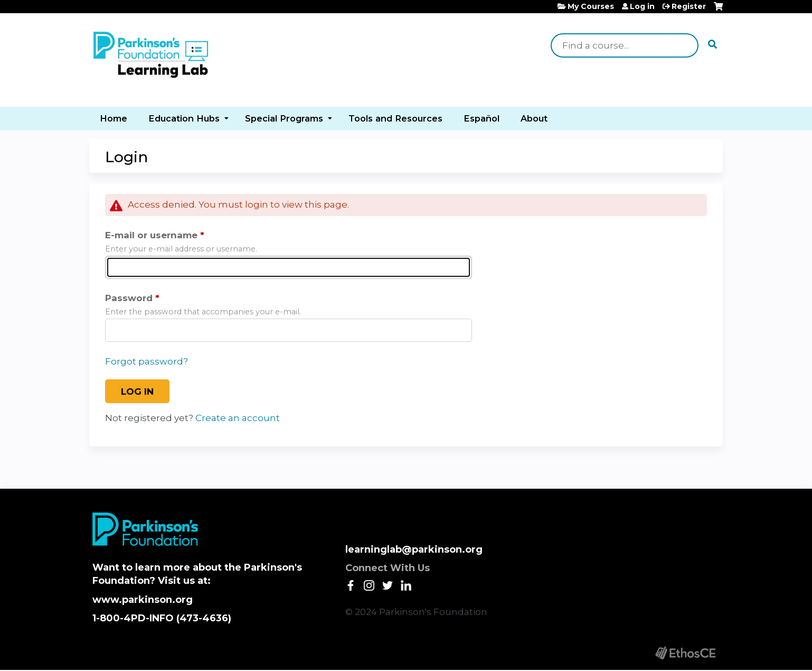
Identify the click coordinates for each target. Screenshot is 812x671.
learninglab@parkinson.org (414, 549)
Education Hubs (184, 118)
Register (689, 6)
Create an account (238, 418)
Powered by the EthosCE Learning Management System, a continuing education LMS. (685, 653)
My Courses (591, 6)
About (534, 118)
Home (114, 118)
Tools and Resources (395, 118)
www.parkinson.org (143, 600)
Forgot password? (147, 361)
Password (129, 298)
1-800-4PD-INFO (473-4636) (162, 618)
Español (481, 118)
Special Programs (284, 118)
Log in (642, 6)
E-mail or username (151, 235)
